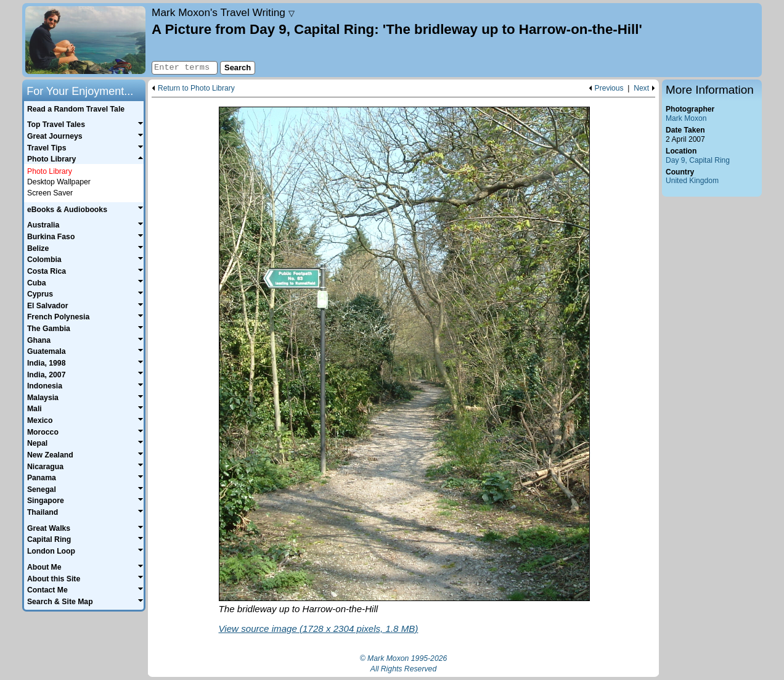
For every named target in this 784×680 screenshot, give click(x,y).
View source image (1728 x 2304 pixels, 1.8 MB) (319, 629)
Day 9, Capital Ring (698, 160)
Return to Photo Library (196, 88)
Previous (609, 88)
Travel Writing (223, 12)
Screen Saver (50, 193)
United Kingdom (692, 181)
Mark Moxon (686, 118)
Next (641, 88)
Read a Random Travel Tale (76, 109)
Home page (85, 40)
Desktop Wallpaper (59, 182)
